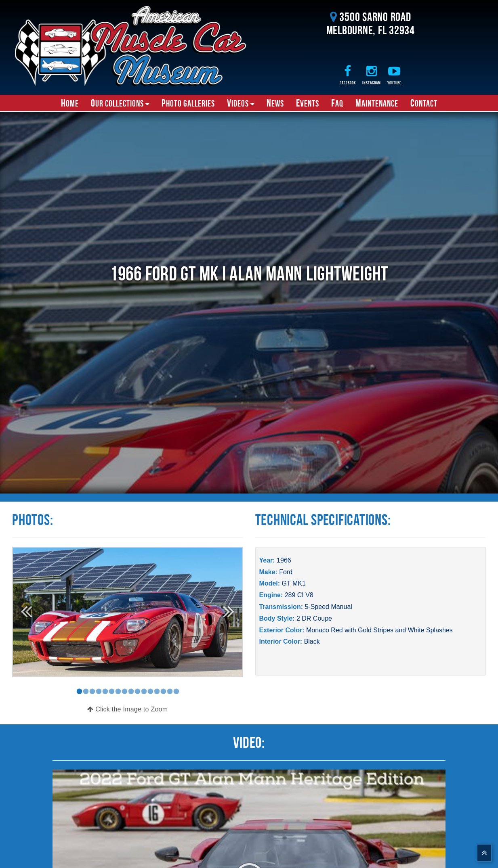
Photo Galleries (188, 103)
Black (312, 641)
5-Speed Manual (328, 607)
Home (70, 103)
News (275, 103)
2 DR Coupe (314, 618)
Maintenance (377, 103)
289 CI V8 (299, 595)
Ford (286, 572)
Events (308, 103)
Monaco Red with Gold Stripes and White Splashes (379, 630)
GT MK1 (294, 583)
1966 (284, 560)
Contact (424, 103)
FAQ (337, 103)
